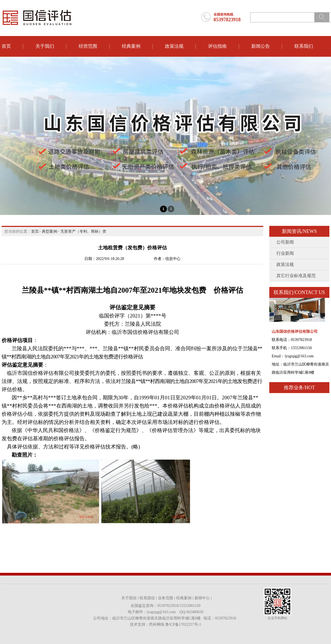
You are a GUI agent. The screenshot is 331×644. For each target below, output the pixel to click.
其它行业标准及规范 (296, 276)
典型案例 (49, 231)
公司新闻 (285, 242)
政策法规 (174, 46)
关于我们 (45, 46)
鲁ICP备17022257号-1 (183, 624)
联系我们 (304, 46)
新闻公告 (261, 46)
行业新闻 (285, 253)
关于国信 (129, 598)
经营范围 (88, 46)
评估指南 (217, 46)
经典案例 (131, 46)
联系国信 (147, 598)
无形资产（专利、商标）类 (83, 231)
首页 (6, 46)
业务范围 (165, 598)
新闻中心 (202, 598)
